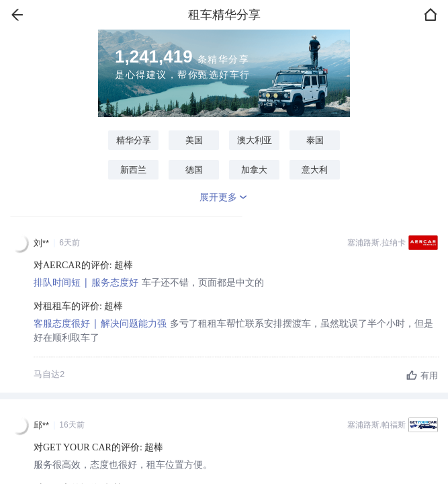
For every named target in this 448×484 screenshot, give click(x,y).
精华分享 (134, 140)
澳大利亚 (255, 140)
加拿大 (254, 170)
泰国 (315, 140)
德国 (194, 170)
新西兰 (133, 170)
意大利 (315, 170)
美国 (194, 140)
